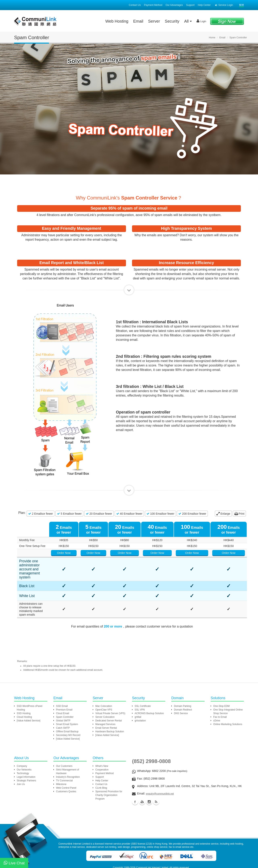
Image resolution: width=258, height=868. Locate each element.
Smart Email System (67, 705)
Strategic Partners (26, 761)
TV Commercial (64, 761)
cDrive (217, 701)
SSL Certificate (143, 687)
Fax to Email (220, 698)
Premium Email (64, 690)
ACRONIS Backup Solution (149, 694)
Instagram (149, 782)
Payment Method (153, 5)
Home (212, 38)
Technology (23, 754)
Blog (156, 782)
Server (154, 21)
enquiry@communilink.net (160, 774)
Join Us (21, 765)
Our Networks (24, 750)
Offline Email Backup (67, 712)
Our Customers (64, 747)
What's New (102, 747)
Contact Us (135, 5)
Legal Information (26, 758)
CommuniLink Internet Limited (152, 848)
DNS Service (181, 694)
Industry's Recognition (68, 758)
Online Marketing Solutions (228, 705)
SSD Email (62, 687)
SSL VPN (140, 690)
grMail (138, 698)
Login (201, 21)
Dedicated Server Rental (109, 701)
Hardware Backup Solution (110, 712)
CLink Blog (101, 768)
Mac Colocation (104, 687)
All (188, 21)
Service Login (224, 5)
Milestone (61, 765)
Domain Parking (183, 687)
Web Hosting (117, 21)
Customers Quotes (66, 772)
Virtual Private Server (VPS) (110, 694)
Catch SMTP (63, 708)
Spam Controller (65, 698)
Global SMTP (63, 701)
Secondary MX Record (68, 716)
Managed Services (105, 705)
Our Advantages (174, 5)
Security (172, 21)
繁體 (241, 5)
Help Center (204, 5)
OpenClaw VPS (104, 690)
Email (138, 21)
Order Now (105, 553)
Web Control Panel (66, 768)
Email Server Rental (106, 708)
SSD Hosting (24, 694)
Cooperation (102, 750)
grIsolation (140, 701)
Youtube (142, 782)
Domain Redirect (183, 690)
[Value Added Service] (29, 701)
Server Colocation (105, 698)
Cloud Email (63, 694)
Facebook (135, 782)
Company (22, 747)
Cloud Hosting (24, 698)
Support (190, 5)
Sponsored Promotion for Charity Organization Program (109, 776)
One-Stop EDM (221, 687)
